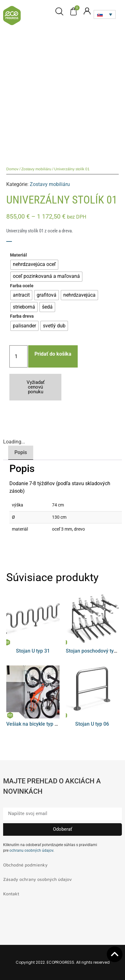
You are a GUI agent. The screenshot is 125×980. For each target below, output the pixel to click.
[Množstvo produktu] (18, 356)
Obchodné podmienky (25, 865)
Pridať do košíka (53, 354)
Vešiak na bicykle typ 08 (33, 724)
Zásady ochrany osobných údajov (37, 879)
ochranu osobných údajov (31, 850)
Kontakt (11, 894)
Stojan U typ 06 (92, 724)
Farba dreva (22, 316)
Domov (12, 169)
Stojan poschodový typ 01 (95, 651)
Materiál (18, 255)
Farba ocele (22, 286)
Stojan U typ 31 (33, 651)
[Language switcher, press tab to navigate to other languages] (105, 14)
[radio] (34, 265)
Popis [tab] (21, 452)
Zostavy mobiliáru (36, 169)
